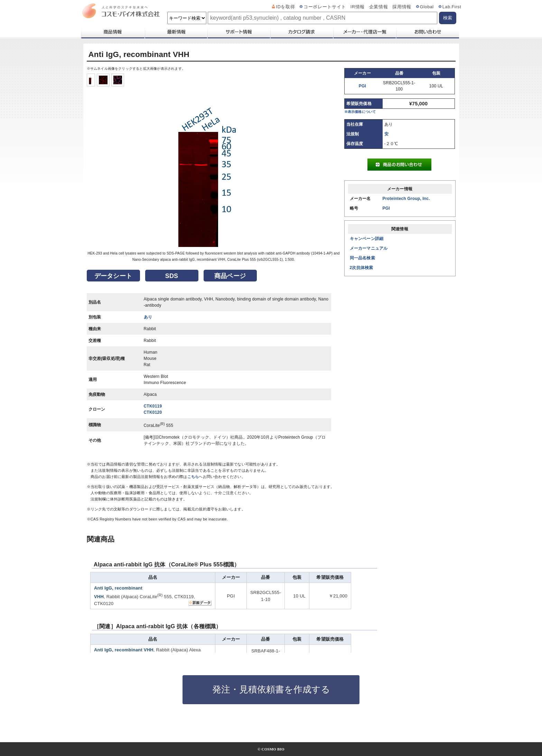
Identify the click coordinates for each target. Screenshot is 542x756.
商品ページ (230, 276)
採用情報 (402, 7)
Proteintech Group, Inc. (406, 199)
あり (148, 317)
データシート (113, 276)
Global (427, 7)
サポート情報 (239, 32)
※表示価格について (360, 112)
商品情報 (113, 32)
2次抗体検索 (362, 268)
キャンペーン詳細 (367, 239)
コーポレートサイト (325, 7)
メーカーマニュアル (369, 248)
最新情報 (176, 32)
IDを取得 (286, 7)
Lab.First (452, 7)
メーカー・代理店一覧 (364, 32)
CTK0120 (153, 412)
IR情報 (358, 7)
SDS (172, 276)
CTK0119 (153, 406)
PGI (362, 86)
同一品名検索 (362, 258)
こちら (193, 477)
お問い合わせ (427, 32)
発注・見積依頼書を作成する (271, 689)
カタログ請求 (301, 32)
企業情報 (379, 7)
